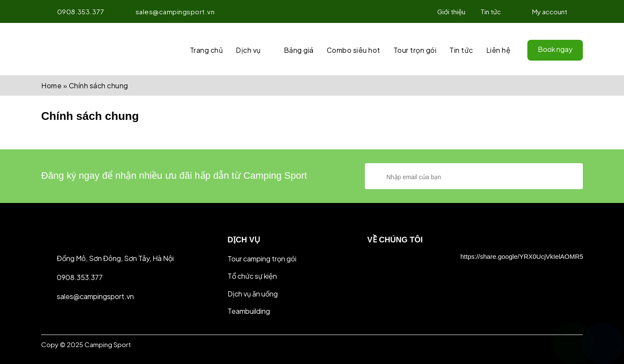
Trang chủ (206, 50)
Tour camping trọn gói (262, 259)
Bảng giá (299, 50)
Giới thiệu (451, 11)
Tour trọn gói (415, 50)
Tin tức (491, 11)
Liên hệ (499, 50)
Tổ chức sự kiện (252, 276)
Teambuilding (249, 311)
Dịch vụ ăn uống (253, 294)
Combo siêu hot (354, 50)
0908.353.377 (73, 11)
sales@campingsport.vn (167, 11)
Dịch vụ (248, 50)
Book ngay (555, 49)
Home (51, 85)
